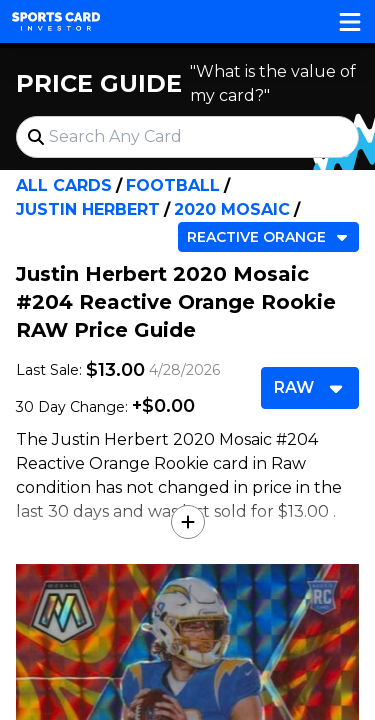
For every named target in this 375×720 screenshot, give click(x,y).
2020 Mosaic (232, 209)
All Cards (64, 185)
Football (173, 185)
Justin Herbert (88, 209)
